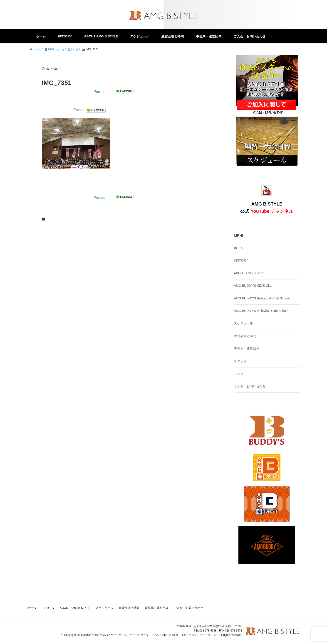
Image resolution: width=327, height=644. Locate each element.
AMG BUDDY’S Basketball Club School (262, 298)
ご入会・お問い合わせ (250, 36)
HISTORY (65, 36)
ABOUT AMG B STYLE (101, 36)
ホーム (41, 36)
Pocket (99, 92)
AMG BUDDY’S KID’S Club (253, 286)
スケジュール (140, 36)
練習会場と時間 (173, 36)
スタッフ (240, 361)
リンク (239, 374)
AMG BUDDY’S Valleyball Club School (261, 311)
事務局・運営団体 (209, 36)
